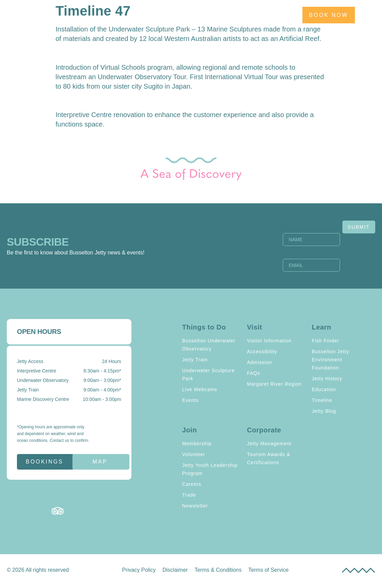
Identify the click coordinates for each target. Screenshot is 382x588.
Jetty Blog (324, 411)
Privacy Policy (139, 570)
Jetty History (327, 379)
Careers (192, 484)
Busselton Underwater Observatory (209, 345)
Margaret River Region (274, 384)
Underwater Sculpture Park (208, 375)
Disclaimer (175, 570)
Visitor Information (269, 341)
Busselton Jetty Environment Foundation (331, 360)
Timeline (322, 400)
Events (190, 400)
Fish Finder (326, 341)
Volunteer (194, 454)
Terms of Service (268, 570)
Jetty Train (195, 360)
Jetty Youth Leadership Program (210, 469)
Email (296, 255)
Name (297, 229)
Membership (197, 444)
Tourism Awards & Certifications (269, 458)
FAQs (253, 373)
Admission (259, 362)
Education (324, 389)
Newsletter (195, 506)
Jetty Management (269, 444)
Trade (189, 495)
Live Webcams (200, 389)
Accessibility (262, 352)
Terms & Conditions (218, 570)
